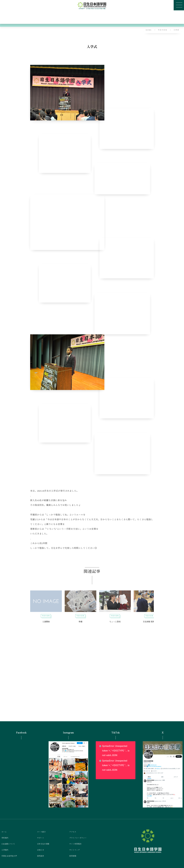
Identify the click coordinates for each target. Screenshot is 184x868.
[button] (179, 5)
